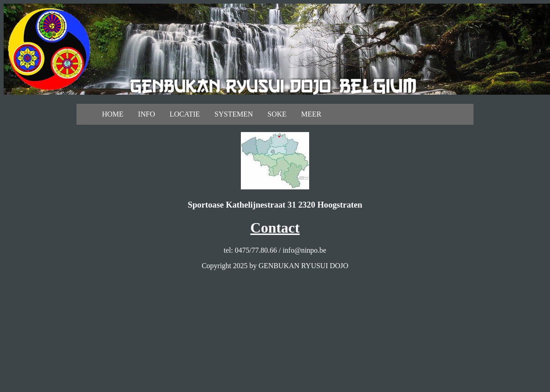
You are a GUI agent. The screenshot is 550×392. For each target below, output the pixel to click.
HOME (113, 114)
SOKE (277, 114)
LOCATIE (185, 114)
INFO (146, 114)
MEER (311, 114)
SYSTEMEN (234, 114)
